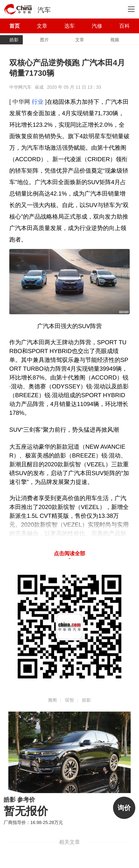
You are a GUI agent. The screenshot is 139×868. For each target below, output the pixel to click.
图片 (44, 40)
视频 (115, 40)
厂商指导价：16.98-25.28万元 (33, 822)
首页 (15, 26)
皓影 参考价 (19, 800)
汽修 (97, 26)
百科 (124, 26)
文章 (42, 26)
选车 (69, 26)
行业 (38, 102)
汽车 (44, 10)
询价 (124, 808)
